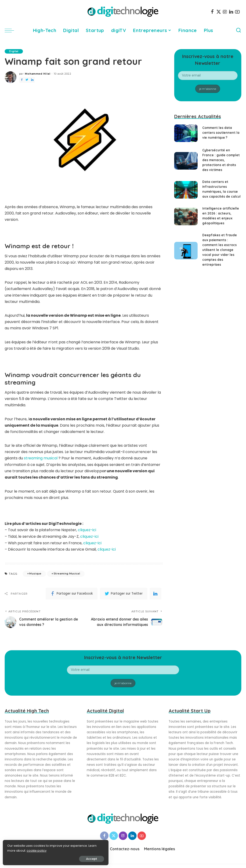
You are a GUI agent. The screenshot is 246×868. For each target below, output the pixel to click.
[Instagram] (225, 12)
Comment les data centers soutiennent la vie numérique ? (221, 133)
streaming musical (41, 458)
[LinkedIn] (231, 12)
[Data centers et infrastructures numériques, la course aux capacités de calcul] (186, 190)
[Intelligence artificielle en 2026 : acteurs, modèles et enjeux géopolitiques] (186, 216)
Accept (56, 858)
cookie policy (18, 850)
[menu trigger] (12, 30)
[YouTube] (237, 12)
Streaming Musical (67, 573)
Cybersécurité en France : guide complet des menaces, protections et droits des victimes (222, 160)
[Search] (239, 30)
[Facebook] (212, 12)
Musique (35, 573)
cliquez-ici (87, 530)
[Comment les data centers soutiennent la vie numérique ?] (186, 133)
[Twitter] (219, 12)
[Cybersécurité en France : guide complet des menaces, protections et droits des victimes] (186, 161)
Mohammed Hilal (38, 74)
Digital (14, 51)
